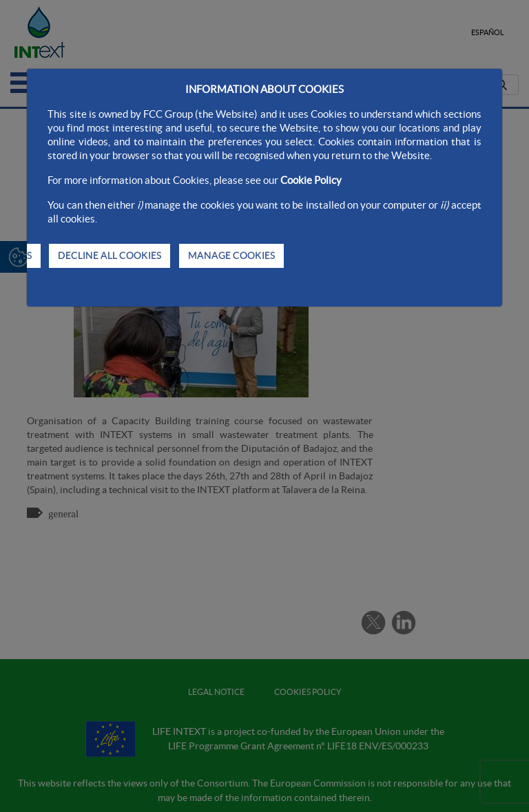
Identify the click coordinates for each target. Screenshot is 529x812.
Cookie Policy (311, 180)
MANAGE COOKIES (231, 256)
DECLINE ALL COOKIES (110, 256)
